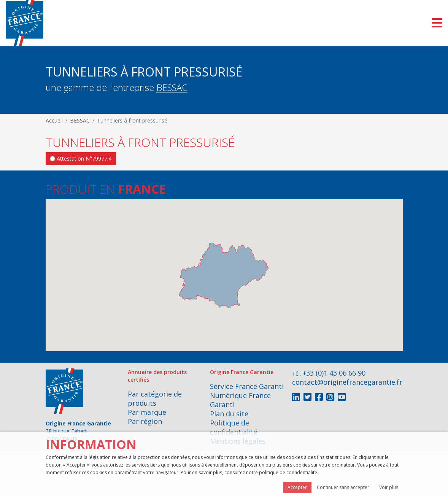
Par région (145, 421)
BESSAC (172, 87)
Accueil (54, 120)
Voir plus (389, 487)
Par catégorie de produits (155, 398)
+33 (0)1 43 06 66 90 (334, 373)
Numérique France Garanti (240, 400)
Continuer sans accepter (343, 487)
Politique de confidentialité (234, 427)
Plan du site (229, 414)
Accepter (297, 487)
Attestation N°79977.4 (81, 158)
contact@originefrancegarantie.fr (347, 382)
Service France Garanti (247, 386)
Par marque (147, 412)
